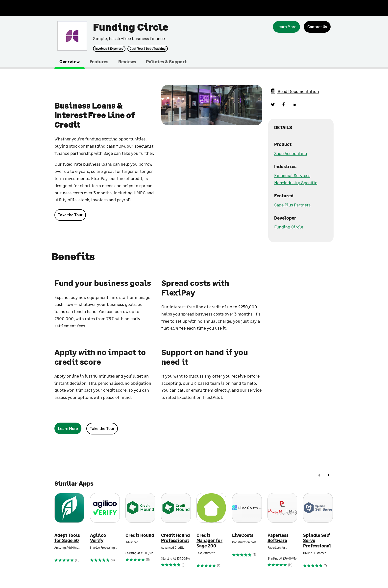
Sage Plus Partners (292, 205)
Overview (70, 62)
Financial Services (292, 175)
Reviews (127, 62)
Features (99, 62)
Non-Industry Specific (296, 182)
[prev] (319, 476)
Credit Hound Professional (175, 538)
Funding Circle (289, 227)
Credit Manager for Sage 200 (209, 541)
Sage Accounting (291, 153)
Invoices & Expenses (109, 49)
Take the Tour (70, 215)
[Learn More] (286, 27)
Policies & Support (166, 62)
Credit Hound (140, 535)
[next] (329, 476)
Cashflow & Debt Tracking (148, 49)
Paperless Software (278, 538)
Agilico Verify (98, 538)
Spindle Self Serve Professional (317, 541)
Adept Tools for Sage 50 (67, 538)
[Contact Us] (317, 27)
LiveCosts (243, 535)
